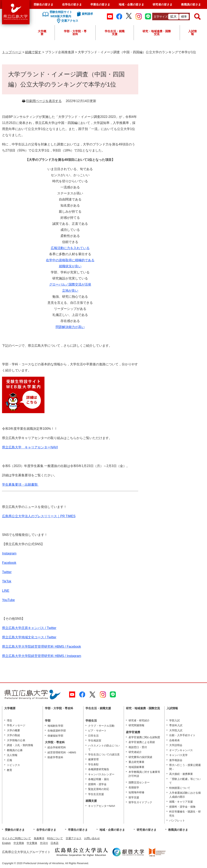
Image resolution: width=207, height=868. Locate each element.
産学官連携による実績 (142, 742)
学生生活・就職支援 (115, 33)
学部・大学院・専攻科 (75, 33)
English (6, 843)
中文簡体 (19, 843)
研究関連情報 (136, 725)
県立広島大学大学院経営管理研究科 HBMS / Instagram (42, 656)
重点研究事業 (136, 762)
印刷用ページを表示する (44, 101)
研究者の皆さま (163, 4)
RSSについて (55, 838)
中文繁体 (32, 843)
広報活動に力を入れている (70, 248)
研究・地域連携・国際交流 (157, 33)
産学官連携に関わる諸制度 (144, 737)
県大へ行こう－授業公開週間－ (185, 767)
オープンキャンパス (181, 750)
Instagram (9, 553)
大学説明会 (176, 745)
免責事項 (39, 838)
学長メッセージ (16, 725)
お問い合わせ (92, 838)
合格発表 (174, 740)
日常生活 (93, 736)
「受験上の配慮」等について (185, 781)
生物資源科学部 (57, 731)
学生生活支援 (96, 794)
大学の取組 (13, 735)
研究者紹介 (135, 752)
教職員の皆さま (191, 4)
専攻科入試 (176, 725)
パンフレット (177, 821)
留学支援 (134, 797)
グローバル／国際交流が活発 (70, 284)
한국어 (44, 843)
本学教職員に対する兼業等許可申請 (144, 774)
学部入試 (174, 720)
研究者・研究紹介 (139, 720)
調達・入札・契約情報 (20, 745)
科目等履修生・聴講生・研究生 (185, 814)
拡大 (173, 17)
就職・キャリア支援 (181, 802)
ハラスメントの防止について (104, 748)
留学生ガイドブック (140, 802)
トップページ (12, 52)
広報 (10, 760)
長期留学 (134, 787)
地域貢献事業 (136, 767)
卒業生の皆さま (100, 4)
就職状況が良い (70, 266)
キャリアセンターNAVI (102, 806)
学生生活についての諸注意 (104, 754)
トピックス (13, 765)
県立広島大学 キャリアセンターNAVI (30, 447)
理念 (10, 720)
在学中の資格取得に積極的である (70, 260)
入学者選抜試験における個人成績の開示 (185, 795)
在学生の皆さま (72, 4)
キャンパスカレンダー (101, 774)
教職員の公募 (15, 750)
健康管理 (93, 759)
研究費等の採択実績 (140, 757)
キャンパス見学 (178, 755)
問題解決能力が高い (70, 327)
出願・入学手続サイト (182, 735)
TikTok (7, 581)
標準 (184, 17)
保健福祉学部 (55, 736)
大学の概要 (13, 730)
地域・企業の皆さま (131, 4)
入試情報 (192, 33)
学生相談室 (95, 741)
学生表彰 (93, 764)
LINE (6, 591)
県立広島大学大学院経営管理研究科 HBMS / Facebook (41, 647)
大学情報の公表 (16, 740)
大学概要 (42, 33)
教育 (10, 770)
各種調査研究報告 (99, 769)
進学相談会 (176, 760)
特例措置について (180, 788)
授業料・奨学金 (97, 784)
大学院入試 (176, 730)
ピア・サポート (97, 731)
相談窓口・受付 (138, 747)
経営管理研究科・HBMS (62, 752)
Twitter (7, 572)
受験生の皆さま (43, 4)
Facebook (9, 563)
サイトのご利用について (16, 838)
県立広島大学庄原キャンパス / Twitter (29, 628)
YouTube (8, 600)
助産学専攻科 (55, 757)
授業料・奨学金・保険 (182, 807)
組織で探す (33, 52)
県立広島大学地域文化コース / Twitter (29, 637)
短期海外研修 (136, 792)
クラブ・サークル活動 (101, 726)
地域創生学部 (55, 726)
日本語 (54, 843)
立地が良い (70, 291)
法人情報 (12, 755)
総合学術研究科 (57, 747)
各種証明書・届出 (99, 779)
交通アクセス (74, 838)
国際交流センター (139, 782)
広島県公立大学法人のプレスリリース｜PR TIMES (39, 516)
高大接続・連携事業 (181, 774)
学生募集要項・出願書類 (20, 485)
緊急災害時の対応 (99, 789)
